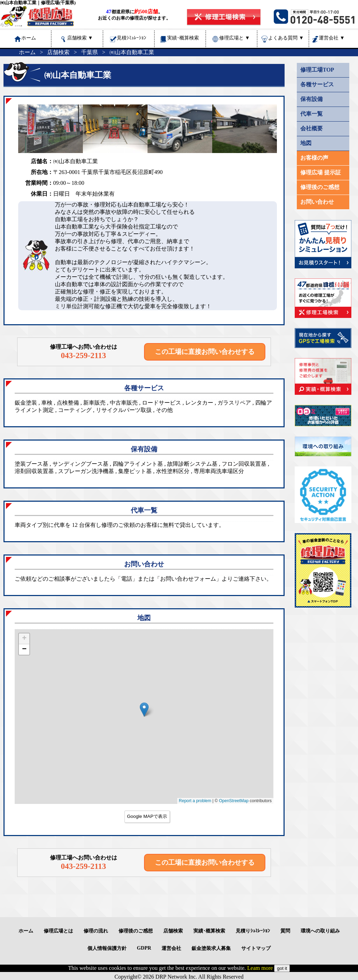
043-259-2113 (83, 355)
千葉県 (89, 52)
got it (282, 968)
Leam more (260, 968)
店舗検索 (80, 38)
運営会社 (332, 38)
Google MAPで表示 (147, 816)
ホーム (27, 52)
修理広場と (235, 38)
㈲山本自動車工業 (132, 52)
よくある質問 (286, 38)
